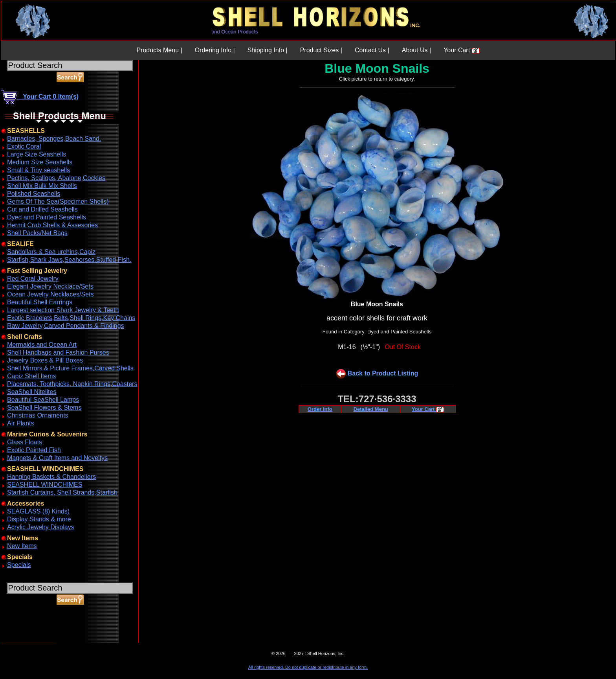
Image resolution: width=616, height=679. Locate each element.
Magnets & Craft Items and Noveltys (57, 458)
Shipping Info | (268, 50)
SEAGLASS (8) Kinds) (38, 511)
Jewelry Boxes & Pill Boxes (45, 360)
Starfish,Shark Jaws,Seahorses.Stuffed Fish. (69, 260)
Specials (19, 565)
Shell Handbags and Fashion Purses (58, 352)
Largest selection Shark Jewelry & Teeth (63, 310)
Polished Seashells (34, 194)
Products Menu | (159, 50)
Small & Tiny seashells (38, 170)
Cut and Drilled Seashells (42, 209)
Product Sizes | (321, 50)
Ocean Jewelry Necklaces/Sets (50, 294)
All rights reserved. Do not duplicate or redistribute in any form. (308, 667)
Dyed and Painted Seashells (47, 217)
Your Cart (461, 50)
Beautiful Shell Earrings (40, 302)
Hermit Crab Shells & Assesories (52, 225)
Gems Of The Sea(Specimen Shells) (58, 201)
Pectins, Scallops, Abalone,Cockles (56, 178)
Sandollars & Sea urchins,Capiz (51, 252)
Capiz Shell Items (32, 376)
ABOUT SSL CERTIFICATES (21, 641)
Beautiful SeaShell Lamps (43, 400)
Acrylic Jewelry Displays (41, 527)
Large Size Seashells (37, 154)
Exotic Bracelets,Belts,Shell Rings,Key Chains (71, 318)
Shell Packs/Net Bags (37, 233)
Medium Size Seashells (40, 162)
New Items (22, 546)
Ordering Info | (215, 50)
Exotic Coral (24, 146)
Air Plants (20, 423)
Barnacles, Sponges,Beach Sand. (54, 139)
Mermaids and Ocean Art (42, 345)
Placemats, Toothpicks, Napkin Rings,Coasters (72, 384)
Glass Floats (25, 442)
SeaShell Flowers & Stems (44, 408)
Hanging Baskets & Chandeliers (51, 477)
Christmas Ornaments (38, 415)
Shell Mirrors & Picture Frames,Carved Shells (70, 368)
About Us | (416, 50)
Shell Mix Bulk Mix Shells (42, 186)
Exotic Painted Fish (34, 450)
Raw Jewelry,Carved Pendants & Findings (66, 326)
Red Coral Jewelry (33, 279)
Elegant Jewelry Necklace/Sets (50, 286)
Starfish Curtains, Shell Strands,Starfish (62, 492)
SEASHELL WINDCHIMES (45, 485)
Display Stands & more (39, 519)
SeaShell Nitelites (32, 392)
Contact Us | (372, 50)
